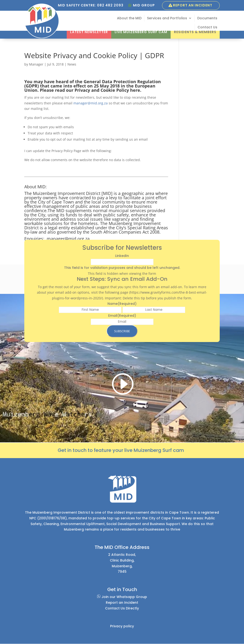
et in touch (74, 450)
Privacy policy (122, 626)
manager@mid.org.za (91, 103)
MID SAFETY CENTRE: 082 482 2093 (91, 5)
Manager (36, 64)
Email (122, 316)
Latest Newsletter (89, 32)
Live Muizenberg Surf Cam (141, 32)
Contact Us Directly (122, 608)
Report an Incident (193, 5)
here (135, 90)
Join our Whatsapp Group (122, 597)
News (72, 64)
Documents (207, 18)
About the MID (129, 18)
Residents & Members (195, 32)
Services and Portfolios (167, 18)
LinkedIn (122, 256)
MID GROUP (144, 5)
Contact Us (207, 28)
